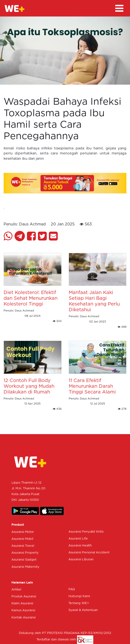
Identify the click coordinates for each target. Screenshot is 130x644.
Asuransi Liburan (81, 559)
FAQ (72, 589)
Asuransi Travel (23, 546)
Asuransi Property (25, 553)
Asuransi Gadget (24, 560)
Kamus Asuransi (23, 610)
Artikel (16, 590)
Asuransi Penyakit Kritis (86, 532)
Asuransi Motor (23, 532)
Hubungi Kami (79, 596)
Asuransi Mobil (22, 539)
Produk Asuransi (24, 597)
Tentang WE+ (79, 603)
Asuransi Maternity (25, 567)
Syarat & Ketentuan (83, 610)
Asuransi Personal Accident (89, 553)
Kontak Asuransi (23, 618)
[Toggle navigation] (119, 8)
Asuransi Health (80, 546)
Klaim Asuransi (22, 603)
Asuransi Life (78, 539)
